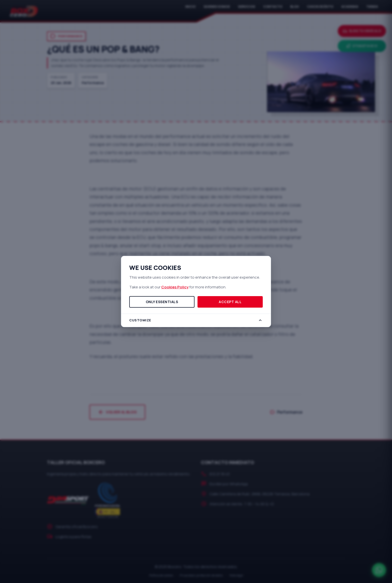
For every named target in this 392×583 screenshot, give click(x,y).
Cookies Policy (175, 287)
